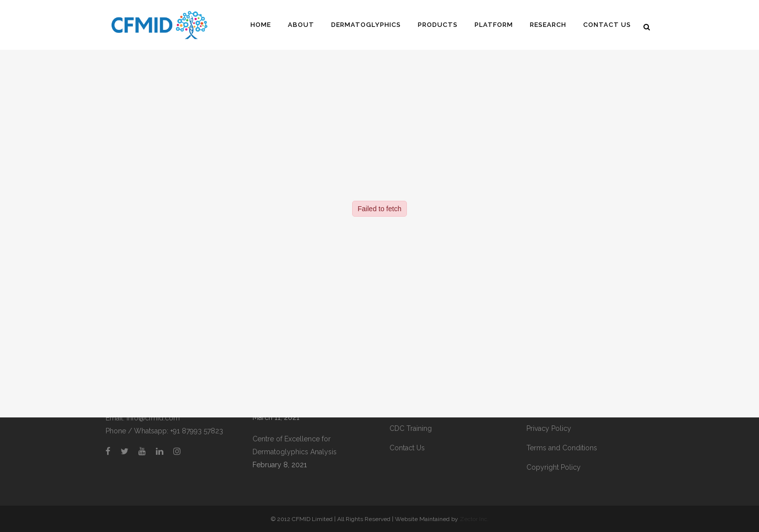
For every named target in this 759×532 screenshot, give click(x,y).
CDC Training (411, 428)
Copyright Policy (554, 467)
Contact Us (407, 448)
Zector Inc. (474, 519)
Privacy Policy (549, 428)
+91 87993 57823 (197, 431)
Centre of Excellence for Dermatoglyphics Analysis (295, 445)
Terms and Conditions (562, 448)
